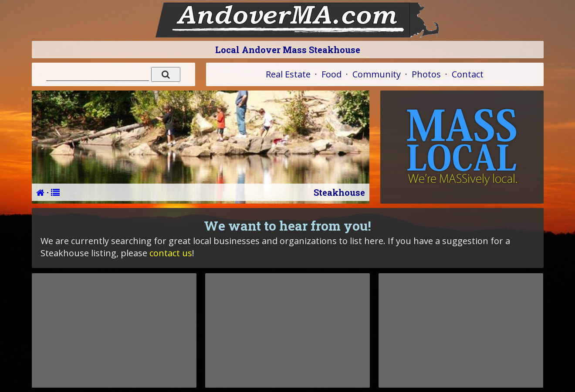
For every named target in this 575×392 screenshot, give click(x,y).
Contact (468, 74)
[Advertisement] (114, 330)
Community (377, 74)
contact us (171, 253)
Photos (426, 74)
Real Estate (288, 74)
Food (331, 74)
